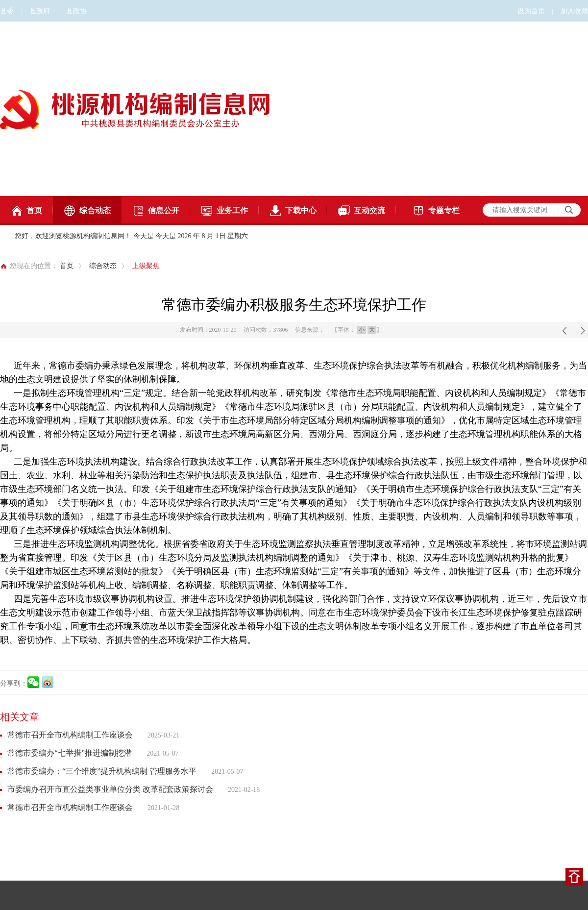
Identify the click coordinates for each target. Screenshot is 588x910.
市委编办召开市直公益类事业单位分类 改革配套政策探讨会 (110, 789)
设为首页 (531, 11)
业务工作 (224, 211)
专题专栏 (436, 211)
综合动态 (87, 211)
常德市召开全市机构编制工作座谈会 (70, 735)
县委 (7, 11)
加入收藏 (574, 11)
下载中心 (293, 211)
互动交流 (362, 211)
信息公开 (156, 211)
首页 (26, 211)
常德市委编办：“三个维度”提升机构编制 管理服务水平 (102, 771)
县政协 (76, 11)
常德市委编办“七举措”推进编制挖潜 (70, 753)
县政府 (40, 11)
